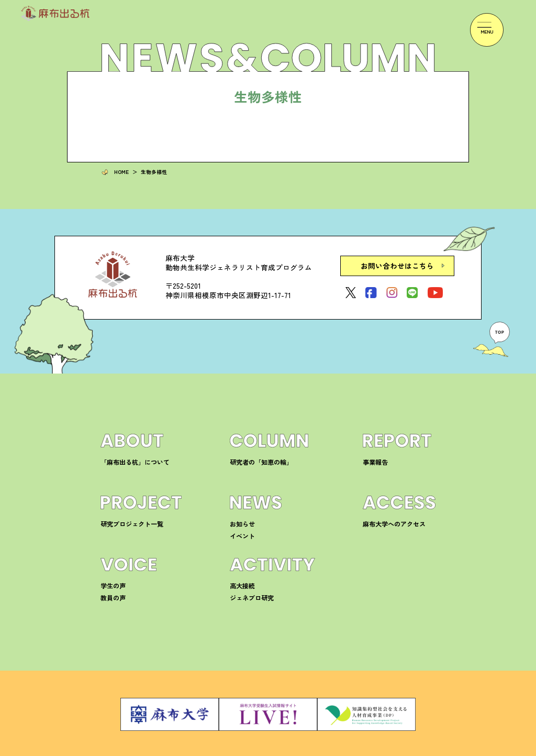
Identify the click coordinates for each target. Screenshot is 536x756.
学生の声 (111, 578)
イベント (240, 528)
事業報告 (373, 454)
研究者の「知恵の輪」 (256, 454)
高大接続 (240, 578)
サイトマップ (420, 749)
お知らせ (240, 516)
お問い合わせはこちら (382, 262)
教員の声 (111, 590)
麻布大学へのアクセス (389, 516)
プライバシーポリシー (366, 749)
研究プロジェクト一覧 (127, 516)
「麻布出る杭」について (129, 454)
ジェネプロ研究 (248, 590)
